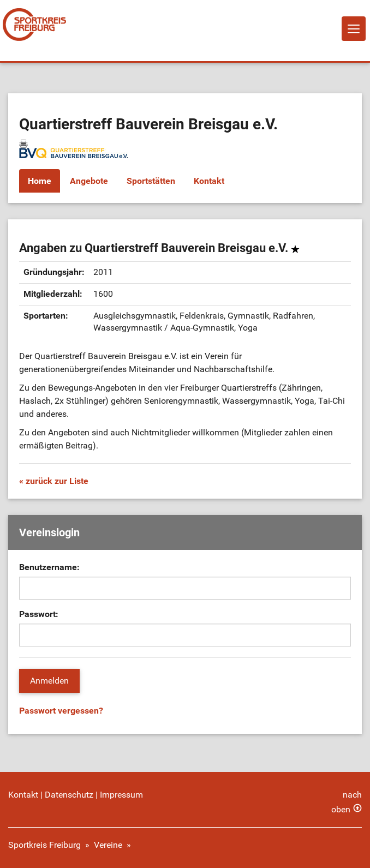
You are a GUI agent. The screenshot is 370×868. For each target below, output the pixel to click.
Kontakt (209, 181)
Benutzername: (49, 567)
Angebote (89, 181)
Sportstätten (151, 181)
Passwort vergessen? (61, 711)
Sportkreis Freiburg (44, 845)
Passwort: (39, 614)
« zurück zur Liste (54, 481)
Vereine (108, 845)
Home (40, 181)
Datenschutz (69, 795)
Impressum (121, 795)
